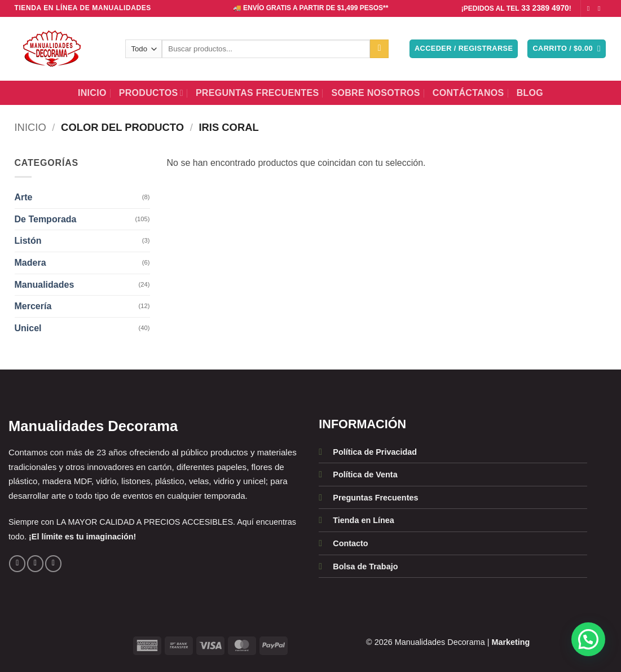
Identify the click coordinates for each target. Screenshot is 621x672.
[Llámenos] (53, 563)
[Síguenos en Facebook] (591, 8)
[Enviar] (379, 49)
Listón (28, 241)
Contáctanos (468, 93)
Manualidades (45, 285)
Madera (30, 263)
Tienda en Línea (364, 520)
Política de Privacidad (375, 452)
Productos (151, 93)
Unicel (28, 328)
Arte (24, 197)
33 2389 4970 (545, 8)
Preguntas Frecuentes (257, 93)
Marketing (510, 642)
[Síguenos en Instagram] (601, 8)
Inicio (92, 93)
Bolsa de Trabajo (365, 566)
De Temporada (46, 219)
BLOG (530, 93)
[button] (464, 49)
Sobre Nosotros (375, 93)
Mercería (33, 306)
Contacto (350, 543)
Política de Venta (365, 475)
